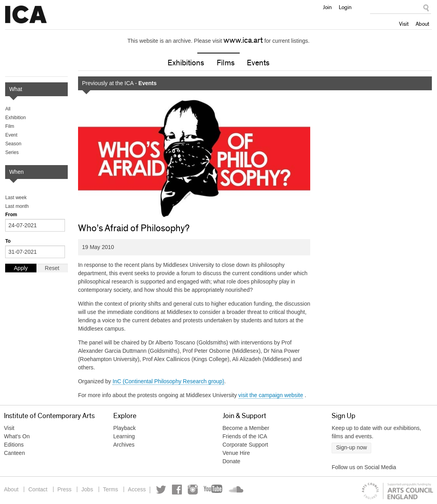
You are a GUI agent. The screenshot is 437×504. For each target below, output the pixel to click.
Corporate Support (245, 445)
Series (12, 152)
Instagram (193, 490)
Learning (124, 436)
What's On (17, 436)
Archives (124, 445)
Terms (111, 489)
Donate (232, 461)
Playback (125, 428)
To (8, 241)
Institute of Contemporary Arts (26, 15)
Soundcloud (235, 490)
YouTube (214, 490)
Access (137, 489)
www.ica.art (243, 40)
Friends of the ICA (245, 436)
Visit (404, 24)
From (11, 215)
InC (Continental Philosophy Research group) (168, 381)
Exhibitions (186, 63)
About (422, 24)
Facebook (177, 490)
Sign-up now (351, 447)
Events (258, 63)
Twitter (161, 490)
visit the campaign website (271, 395)
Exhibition (15, 118)
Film (10, 126)
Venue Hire (236, 453)
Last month (17, 206)
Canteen (14, 453)
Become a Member (246, 428)
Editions (14, 445)
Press (65, 489)
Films (226, 63)
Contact (38, 489)
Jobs (87, 489)
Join (327, 7)
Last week (16, 198)
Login (345, 7)
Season (13, 144)
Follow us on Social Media (364, 467)
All (8, 109)
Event (11, 135)
